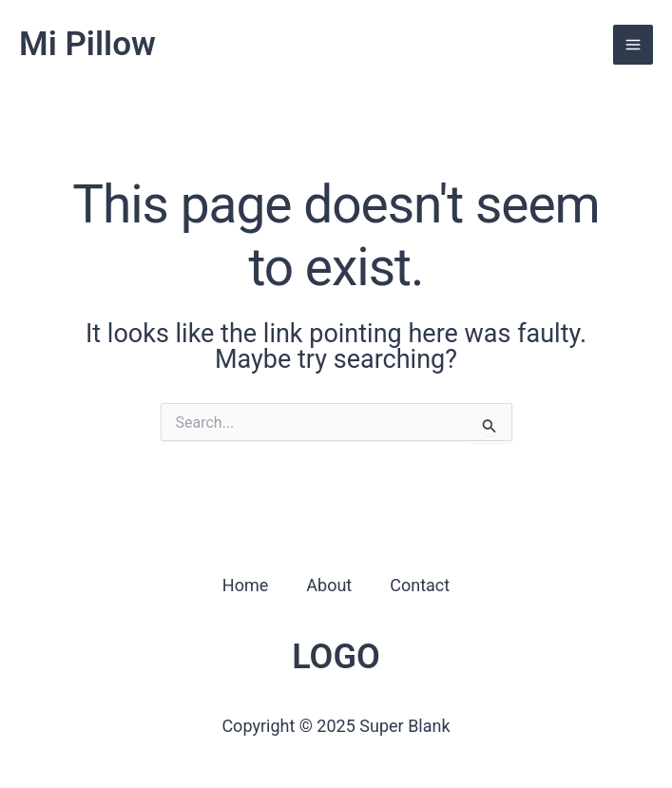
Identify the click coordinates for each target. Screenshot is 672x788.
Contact (420, 585)
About (329, 585)
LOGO (336, 657)
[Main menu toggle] (633, 45)
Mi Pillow (87, 44)
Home (245, 585)
